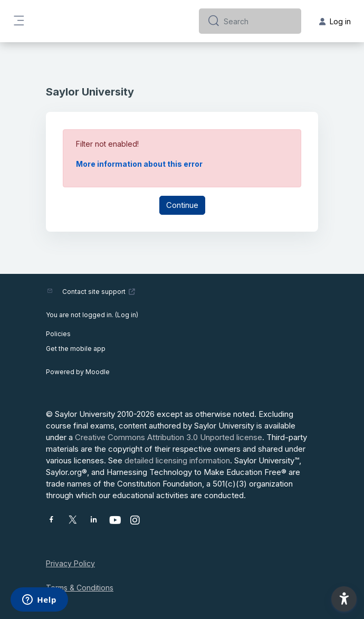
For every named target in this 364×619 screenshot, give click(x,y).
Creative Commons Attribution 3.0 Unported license (169, 437)
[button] (344, 599)
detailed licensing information (177, 460)
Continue (182, 205)
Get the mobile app (76, 349)
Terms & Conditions (80, 588)
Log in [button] (335, 21)
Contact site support (99, 292)
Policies (58, 334)
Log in (127, 315)
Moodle (98, 372)
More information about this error (139, 164)
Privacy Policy (70, 563)
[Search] (258, 21)
